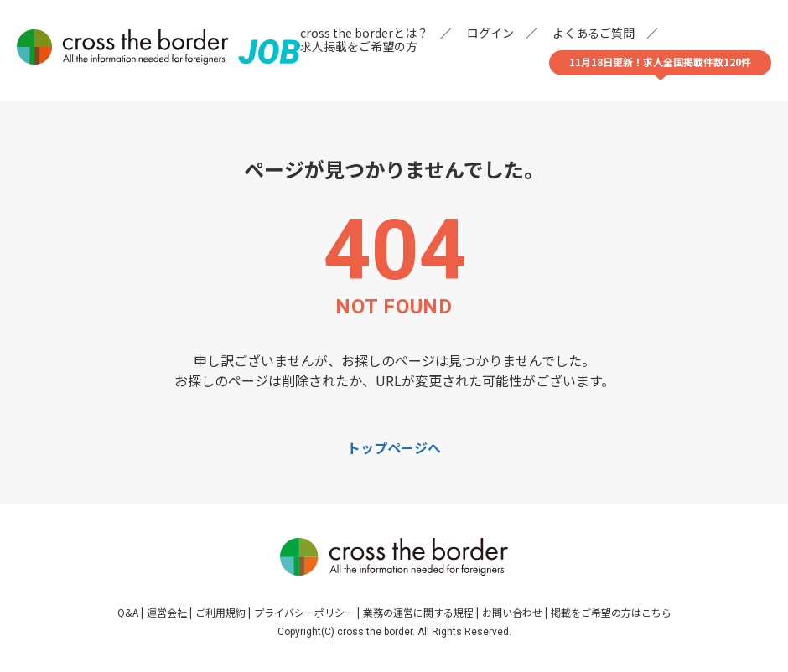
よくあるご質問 (594, 33)
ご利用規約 (220, 612)
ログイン (490, 33)
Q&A (128, 612)
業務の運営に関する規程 (418, 612)
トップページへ (394, 447)
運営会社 (167, 612)
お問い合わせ (512, 612)
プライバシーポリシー (304, 612)
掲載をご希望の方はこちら (611, 612)
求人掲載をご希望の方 (359, 46)
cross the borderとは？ (364, 33)
